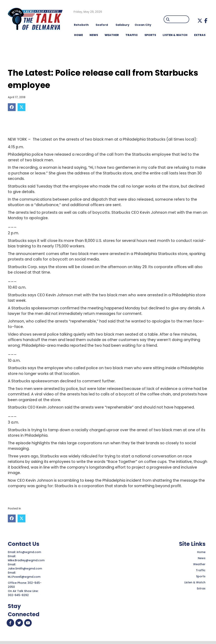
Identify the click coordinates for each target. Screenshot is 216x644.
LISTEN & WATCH (175, 35)
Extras (201, 588)
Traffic (201, 570)
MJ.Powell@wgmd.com (25, 577)
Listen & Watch (195, 582)
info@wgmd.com (29, 552)
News (202, 558)
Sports (150, 35)
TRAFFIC (132, 35)
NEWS (94, 35)
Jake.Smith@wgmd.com (25, 569)
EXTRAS (200, 35)
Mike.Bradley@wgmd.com (26, 560)
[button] (200, 21)
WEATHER (112, 35)
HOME (78, 35)
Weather (199, 564)
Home (201, 552)
